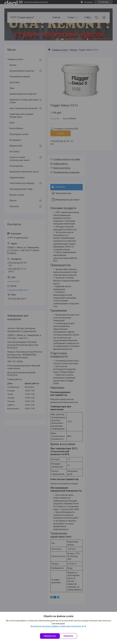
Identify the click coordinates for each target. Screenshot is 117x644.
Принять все (50, 636)
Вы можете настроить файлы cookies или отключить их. (58, 626)
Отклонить (68, 636)
